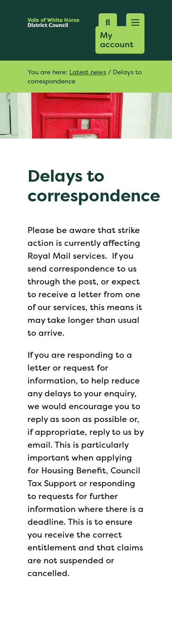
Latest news (88, 72)
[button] (135, 22)
